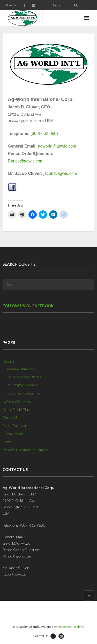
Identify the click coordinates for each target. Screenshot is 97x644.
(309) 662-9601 (45, 134)
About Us (10, 361)
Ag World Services (17, 402)
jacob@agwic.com (60, 173)
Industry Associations (24, 377)
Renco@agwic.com (26, 161)
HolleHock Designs (71, 627)
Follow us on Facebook (28, 306)
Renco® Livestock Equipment (25, 450)
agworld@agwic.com (57, 146)
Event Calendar (15, 426)
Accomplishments (20, 369)
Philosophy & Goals (22, 385)
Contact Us (12, 418)
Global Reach (13, 434)
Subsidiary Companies (24, 393)
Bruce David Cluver (18, 410)
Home (7, 442)
